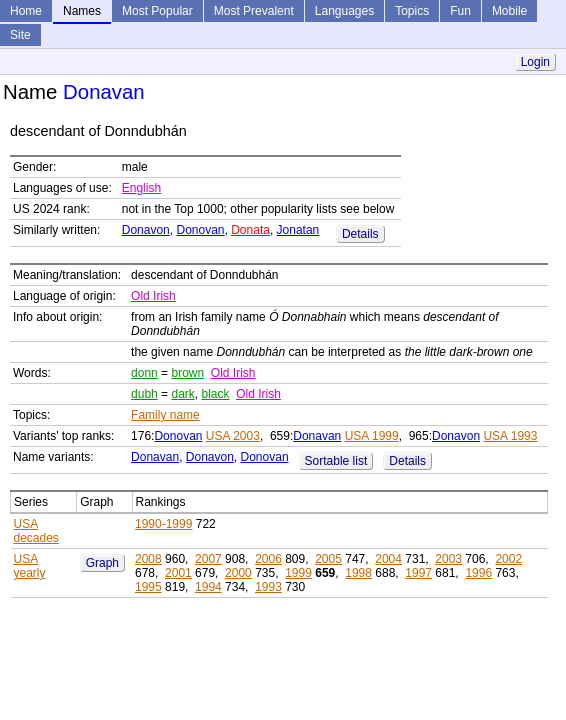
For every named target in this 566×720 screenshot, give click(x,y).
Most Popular (157, 11)
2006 (268, 559)
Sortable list (336, 461)
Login (535, 62)
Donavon (146, 230)
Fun (460, 11)
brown (187, 373)
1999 (298, 573)
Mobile (509, 11)
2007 (208, 559)
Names (82, 11)
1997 (418, 573)
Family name (165, 415)
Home (26, 11)
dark (182, 394)
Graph (102, 563)
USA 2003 (233, 436)
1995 (148, 587)
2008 (148, 559)
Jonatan (298, 230)
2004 (388, 559)
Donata (250, 230)
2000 (238, 573)
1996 (478, 573)
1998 (358, 573)
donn (144, 373)
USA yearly (30, 566)
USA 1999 (372, 436)
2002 (508, 559)
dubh (144, 394)
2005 (328, 559)
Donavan (317, 436)
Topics (412, 11)
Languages (344, 11)
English (141, 188)
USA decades (36, 531)
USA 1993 (510, 436)
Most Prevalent (254, 11)
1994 (208, 587)
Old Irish (153, 296)
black (215, 394)
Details (360, 234)
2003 (448, 559)
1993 (268, 587)
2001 (178, 573)
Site (20, 35)
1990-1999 (163, 524)
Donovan (200, 230)
